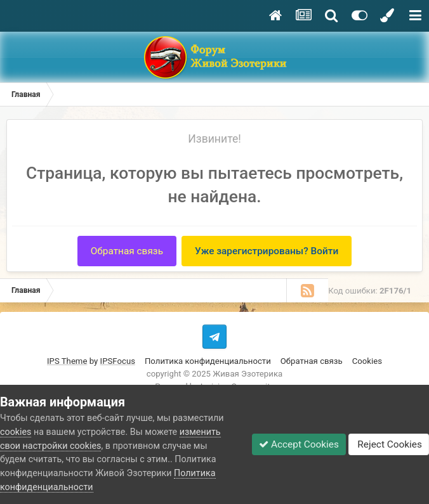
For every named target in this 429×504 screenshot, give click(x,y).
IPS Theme (67, 361)
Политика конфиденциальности (208, 361)
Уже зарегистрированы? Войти (267, 251)
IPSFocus (118, 361)
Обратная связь (127, 251)
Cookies (367, 361)
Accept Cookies (299, 444)
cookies (16, 432)
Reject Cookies (389, 444)
